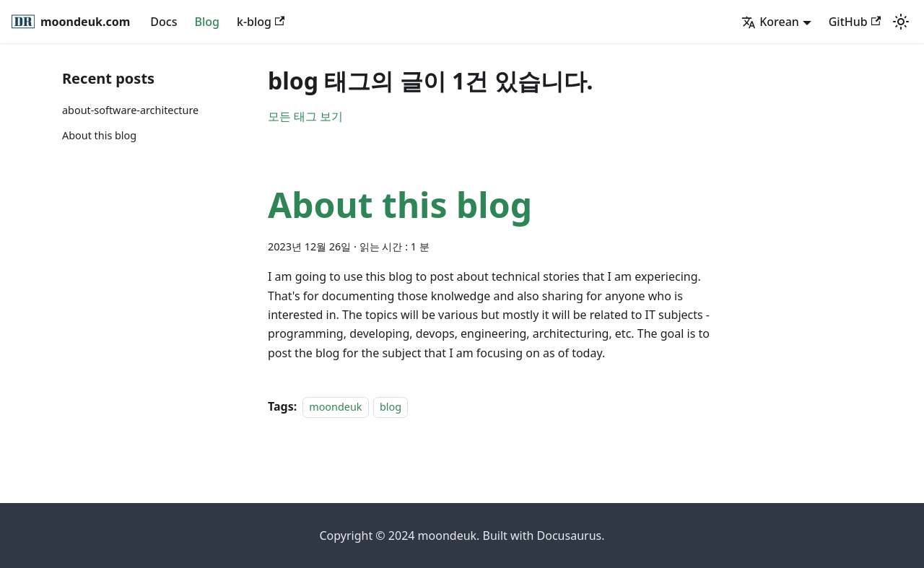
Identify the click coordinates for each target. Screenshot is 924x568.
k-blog (261, 22)
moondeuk (335, 407)
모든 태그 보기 (305, 116)
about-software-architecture (130, 110)
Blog (206, 22)
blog (391, 407)
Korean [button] (770, 22)
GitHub (855, 22)
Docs (164, 22)
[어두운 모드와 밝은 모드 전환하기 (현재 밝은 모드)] (901, 22)
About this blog (99, 135)
